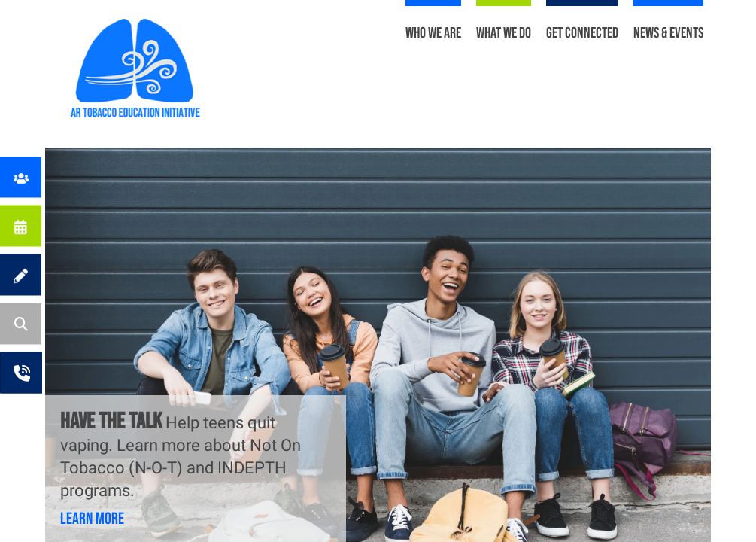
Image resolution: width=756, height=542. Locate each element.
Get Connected (582, 33)
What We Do (504, 33)
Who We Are (433, 33)
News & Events (668, 33)
